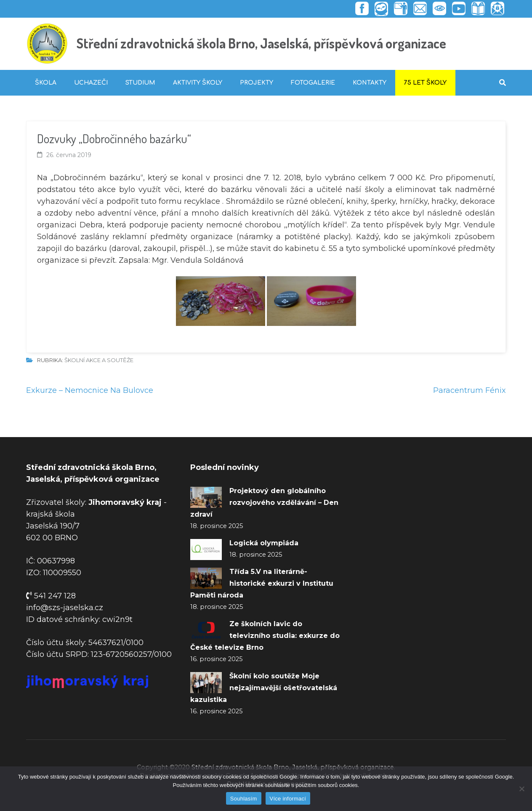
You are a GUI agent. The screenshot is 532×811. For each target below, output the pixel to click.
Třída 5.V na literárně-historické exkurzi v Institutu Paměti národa (262, 583)
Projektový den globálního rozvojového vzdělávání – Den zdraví (264, 503)
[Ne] (521, 789)
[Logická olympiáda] (206, 550)
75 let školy (425, 83)
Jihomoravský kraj (125, 502)
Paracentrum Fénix (469, 390)
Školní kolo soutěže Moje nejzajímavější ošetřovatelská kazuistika (264, 688)
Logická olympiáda (264, 543)
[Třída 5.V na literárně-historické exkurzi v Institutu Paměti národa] (206, 578)
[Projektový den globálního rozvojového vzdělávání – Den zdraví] (206, 497)
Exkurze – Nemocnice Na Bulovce (90, 390)
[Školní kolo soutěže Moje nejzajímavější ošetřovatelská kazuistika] (206, 683)
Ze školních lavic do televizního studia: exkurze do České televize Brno (265, 636)
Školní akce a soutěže (99, 360)
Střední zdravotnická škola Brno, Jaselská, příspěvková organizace (261, 43)
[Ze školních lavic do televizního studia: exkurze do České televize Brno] (206, 630)
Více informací (288, 799)
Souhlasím (244, 799)
